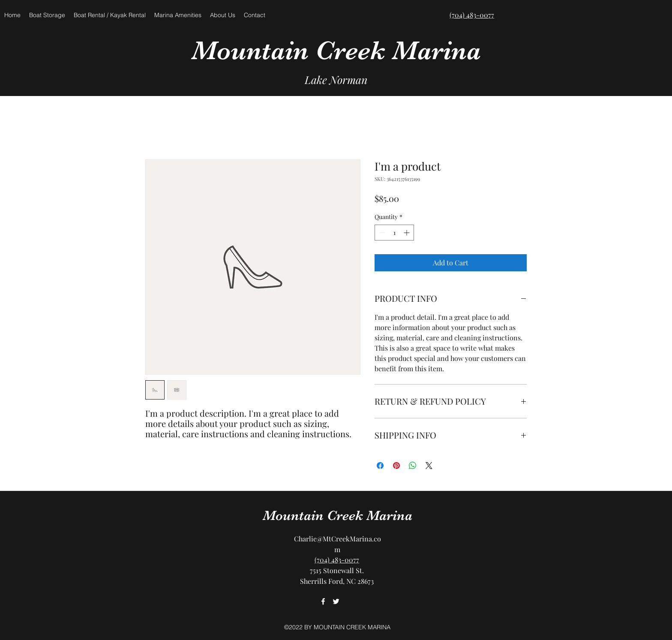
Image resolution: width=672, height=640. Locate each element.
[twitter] (336, 601)
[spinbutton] (394, 233)
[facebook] (323, 601)
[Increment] (407, 233)
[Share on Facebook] (380, 466)
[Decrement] (381, 233)
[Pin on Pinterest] (396, 466)
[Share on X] (429, 466)
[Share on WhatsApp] (413, 466)
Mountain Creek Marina (336, 50)
